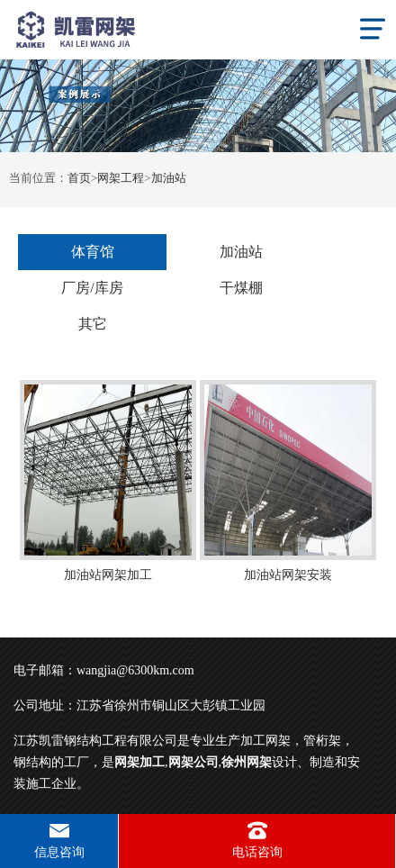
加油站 (169, 178)
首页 (79, 178)
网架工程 (121, 178)
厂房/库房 (92, 288)
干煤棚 (241, 288)
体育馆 (93, 252)
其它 (93, 324)
